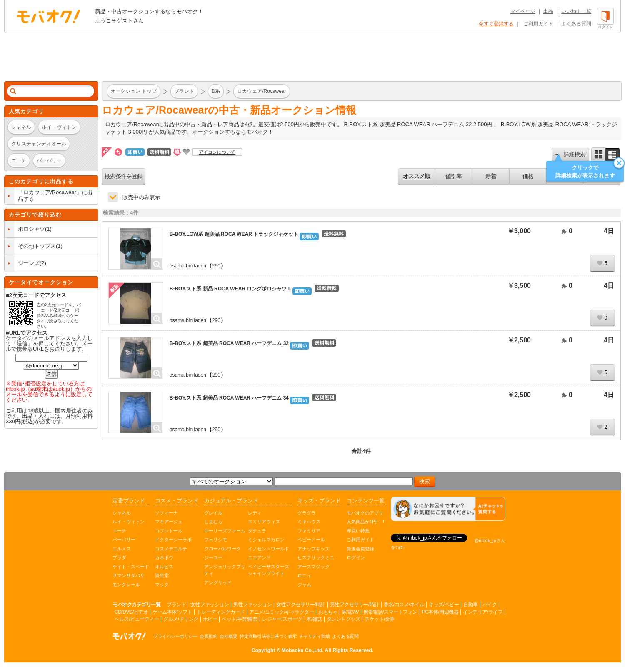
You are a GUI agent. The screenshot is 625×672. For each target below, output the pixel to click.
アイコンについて (217, 152)
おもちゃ (328, 612)
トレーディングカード (221, 612)
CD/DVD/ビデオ (131, 612)
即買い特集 (358, 531)
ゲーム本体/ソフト (172, 612)
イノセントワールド (269, 549)
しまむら (213, 522)
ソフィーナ (166, 513)
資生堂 (162, 575)
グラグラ (307, 513)
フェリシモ (216, 540)
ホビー (210, 619)
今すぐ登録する (496, 24)
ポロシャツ (31, 229)
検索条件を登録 (124, 176)
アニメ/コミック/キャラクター (281, 612)
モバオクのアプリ (365, 513)
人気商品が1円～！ (366, 522)
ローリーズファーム (225, 531)
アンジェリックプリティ (225, 570)
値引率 (454, 176)
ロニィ (304, 575)
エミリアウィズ (264, 522)
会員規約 (208, 636)
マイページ (523, 11)
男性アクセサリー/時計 (355, 605)
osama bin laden (188, 266)
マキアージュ (169, 522)
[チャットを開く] (448, 509)
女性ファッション (210, 605)
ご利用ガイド (538, 24)
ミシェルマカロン (266, 540)
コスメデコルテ (171, 549)
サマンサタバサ (129, 575)
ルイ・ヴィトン (129, 522)
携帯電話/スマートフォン (390, 612)
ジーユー (213, 557)
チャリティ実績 (315, 636)
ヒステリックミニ (316, 557)
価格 (528, 176)
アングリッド (218, 582)
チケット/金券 (380, 619)
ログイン (356, 557)
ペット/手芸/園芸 (240, 619)
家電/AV (350, 612)
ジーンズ (29, 263)
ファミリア (309, 531)
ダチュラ (257, 531)
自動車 (471, 605)
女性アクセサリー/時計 (301, 605)
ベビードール (311, 540)
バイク (490, 605)
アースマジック (314, 567)
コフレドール (169, 531)
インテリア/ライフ (483, 612)
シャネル (122, 513)
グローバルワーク (222, 549)
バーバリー (124, 540)
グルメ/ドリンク (181, 619)
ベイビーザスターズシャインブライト (269, 570)
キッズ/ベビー (444, 605)
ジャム (304, 585)
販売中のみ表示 (141, 197)
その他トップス (37, 246)
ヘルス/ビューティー (137, 619)
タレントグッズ (344, 619)
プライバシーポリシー (175, 636)
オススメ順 (416, 176)
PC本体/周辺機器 (440, 612)
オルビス (164, 567)
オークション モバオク (48, 16)
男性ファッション (252, 605)
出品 (548, 11)
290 (216, 266)
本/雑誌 (314, 619)
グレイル (213, 513)
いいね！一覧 (576, 11)
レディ (255, 513)
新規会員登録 (360, 549)
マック (162, 585)
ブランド (176, 605)
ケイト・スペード (131, 567)
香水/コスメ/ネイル (404, 605)
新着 (491, 176)
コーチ (119, 531)
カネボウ (164, 557)
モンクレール (126, 585)
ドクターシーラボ (173, 540)
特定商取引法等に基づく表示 (268, 636)
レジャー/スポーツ (282, 619)
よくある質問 (576, 24)
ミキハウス (309, 522)
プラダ (119, 557)
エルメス (122, 549)
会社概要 (228, 636)
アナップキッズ (314, 549)
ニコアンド (259, 557)
